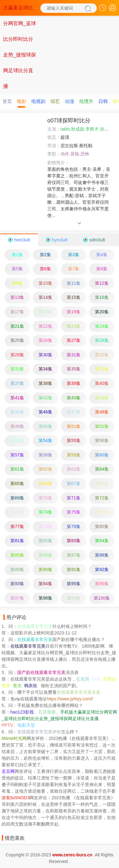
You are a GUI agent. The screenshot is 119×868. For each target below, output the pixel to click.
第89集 (17, 569)
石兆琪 (83, 679)
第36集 (102, 369)
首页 (7, 101)
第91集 (74, 569)
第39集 (74, 383)
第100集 (102, 598)
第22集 (45, 326)
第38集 (45, 383)
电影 (22, 101)
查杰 (17, 686)
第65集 (17, 483)
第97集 (17, 598)
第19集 (74, 312)
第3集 (74, 255)
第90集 (45, 569)
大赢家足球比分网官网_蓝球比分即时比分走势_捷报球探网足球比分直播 (20, 47)
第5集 (17, 269)
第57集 (17, 455)
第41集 (17, 398)
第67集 (74, 483)
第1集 (17, 255)
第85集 (17, 555)
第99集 (74, 598)
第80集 (102, 526)
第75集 (74, 512)
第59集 (74, 455)
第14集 (45, 297)
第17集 (17, 312)
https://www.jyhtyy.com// (70, 699)
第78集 (45, 526)
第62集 (45, 469)
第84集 (102, 541)
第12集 (102, 283)
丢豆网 (8, 771)
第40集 (102, 383)
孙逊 (96, 679)
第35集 (74, 369)
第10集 (45, 283)
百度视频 (47, 712)
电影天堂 (26, 725)
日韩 (103, 101)
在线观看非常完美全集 (79, 692)
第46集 (45, 412)
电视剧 (38, 101)
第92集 (102, 569)
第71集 (74, 498)
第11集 (74, 283)
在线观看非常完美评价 (39, 732)
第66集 (45, 483)
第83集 (74, 541)
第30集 (45, 355)
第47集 (74, 412)
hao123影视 (22, 712)
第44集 (102, 398)
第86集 (45, 555)
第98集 (45, 598)
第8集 (102, 269)
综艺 (55, 101)
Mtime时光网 (14, 738)
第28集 (102, 340)
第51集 (74, 426)
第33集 (17, 369)
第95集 (74, 584)
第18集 (45, 312)
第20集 (102, 312)
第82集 (45, 541)
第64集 (102, 469)
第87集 (74, 555)
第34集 (45, 369)
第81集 (17, 541)
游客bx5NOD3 (16, 798)
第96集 (102, 584)
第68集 (102, 483)
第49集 (17, 426)
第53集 (17, 440)
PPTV (7, 725)
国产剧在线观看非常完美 (41, 672)
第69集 (17, 498)
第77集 (17, 526)
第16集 (102, 297)
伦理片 (86, 101)
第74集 (45, 512)
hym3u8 (60, 240)
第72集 (102, 498)
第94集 (45, 584)
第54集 (45, 440)
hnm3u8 (22, 240)
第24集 (102, 326)
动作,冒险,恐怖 (75, 154)
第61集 (17, 469)
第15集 (74, 297)
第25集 (17, 340)
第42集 (45, 398)
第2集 (45, 255)
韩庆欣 (31, 686)
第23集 (74, 326)
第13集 (17, 297)
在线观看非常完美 (35, 626)
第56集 (102, 440)
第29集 (17, 355)
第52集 (102, 426)
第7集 (74, 269)
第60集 (102, 455)
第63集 (74, 469)
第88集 (102, 555)
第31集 (74, 355)
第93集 (17, 584)
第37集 (17, 383)
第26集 (45, 340)
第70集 (45, 498)
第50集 (45, 426)
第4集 (102, 255)
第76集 (102, 512)
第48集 (102, 412)
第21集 (17, 326)
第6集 (45, 269)
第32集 (102, 355)
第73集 (17, 512)
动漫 (70, 101)
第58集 (45, 455)
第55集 (74, 440)
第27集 (74, 340)
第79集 (74, 526)
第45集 (17, 412)
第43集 (74, 398)
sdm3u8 (97, 240)
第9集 (17, 283)
